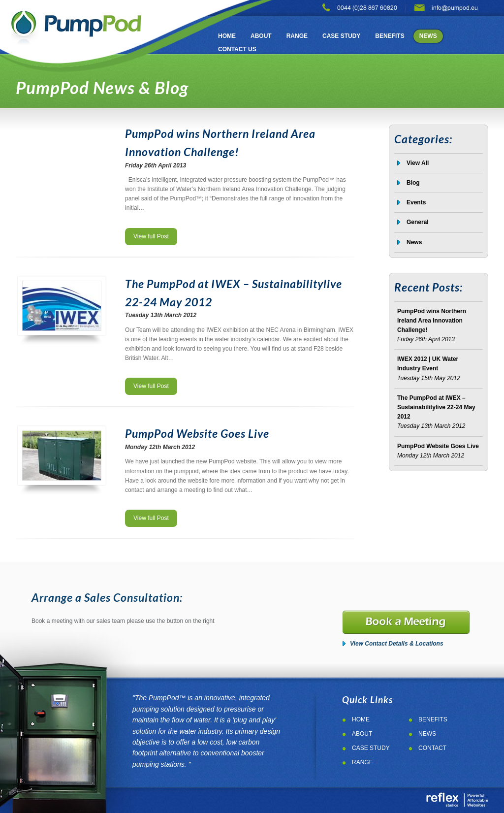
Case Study (341, 36)
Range (297, 36)
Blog (413, 183)
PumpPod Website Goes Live (197, 433)
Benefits (390, 36)
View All (418, 163)
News (428, 36)
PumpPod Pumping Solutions (76, 24)
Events (416, 202)
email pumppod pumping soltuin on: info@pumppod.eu (446, 7)
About (261, 36)
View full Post (151, 236)
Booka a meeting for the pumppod (406, 622)
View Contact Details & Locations (397, 644)
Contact (432, 748)
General (418, 222)
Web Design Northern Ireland (457, 800)
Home (227, 36)
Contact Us (237, 49)
